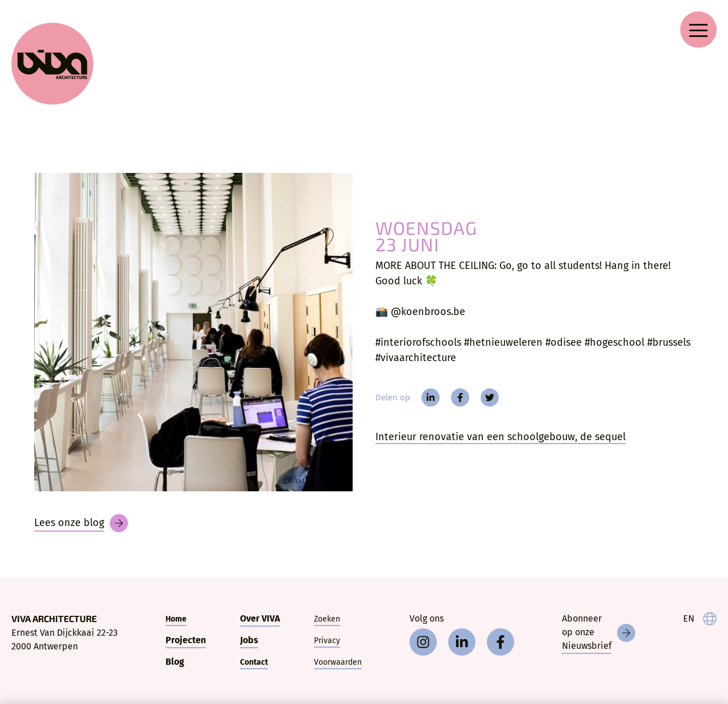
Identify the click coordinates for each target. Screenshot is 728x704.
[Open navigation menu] (698, 30)
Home (176, 619)
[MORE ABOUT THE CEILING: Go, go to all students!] (193, 332)
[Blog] (81, 523)
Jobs (249, 640)
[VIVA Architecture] (52, 64)
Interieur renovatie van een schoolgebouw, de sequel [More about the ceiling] (500, 437)
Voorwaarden (338, 662)
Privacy (327, 641)
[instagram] (423, 642)
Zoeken (327, 619)
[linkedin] (431, 397)
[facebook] (460, 397)
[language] (700, 619)
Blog (175, 662)
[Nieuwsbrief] (599, 633)
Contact (254, 662)
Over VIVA (260, 618)
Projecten (186, 640)
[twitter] (490, 397)
